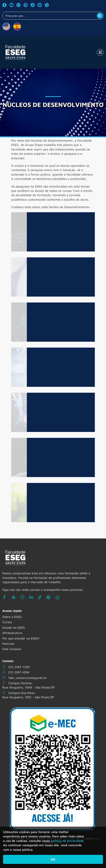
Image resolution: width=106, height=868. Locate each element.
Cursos (7, 622)
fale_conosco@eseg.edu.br (24, 678)
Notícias (8, 644)
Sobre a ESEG (12, 617)
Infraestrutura (12, 633)
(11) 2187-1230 (16, 667)
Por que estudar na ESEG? (21, 638)
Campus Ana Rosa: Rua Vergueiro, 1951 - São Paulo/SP (28, 695)
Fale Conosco (12, 649)
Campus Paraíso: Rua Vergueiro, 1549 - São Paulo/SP (29, 685)
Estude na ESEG (14, 628)
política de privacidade (67, 841)
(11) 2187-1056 (16, 672)
